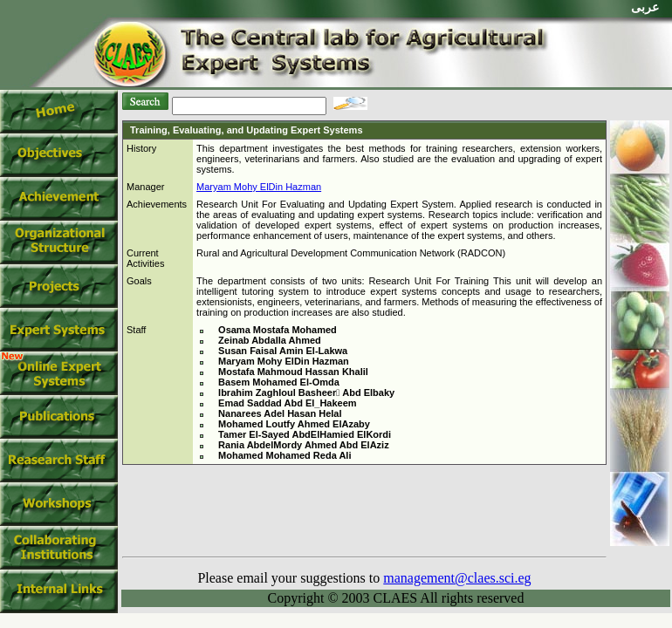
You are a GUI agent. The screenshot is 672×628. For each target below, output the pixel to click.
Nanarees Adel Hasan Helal (280, 413)
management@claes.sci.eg (457, 578)
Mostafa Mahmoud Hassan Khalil (293, 372)
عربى (645, 7)
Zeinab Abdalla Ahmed (270, 340)
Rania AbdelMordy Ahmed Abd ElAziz (304, 445)
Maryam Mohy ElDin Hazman (259, 187)
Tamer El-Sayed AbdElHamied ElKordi (305, 434)
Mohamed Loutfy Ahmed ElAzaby (294, 424)
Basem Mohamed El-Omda (279, 382)
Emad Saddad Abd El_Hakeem (288, 403)
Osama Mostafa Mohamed (278, 330)
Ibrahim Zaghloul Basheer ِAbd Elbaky (306, 392)
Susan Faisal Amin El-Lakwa (283, 351)
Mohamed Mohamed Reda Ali (285, 455)
